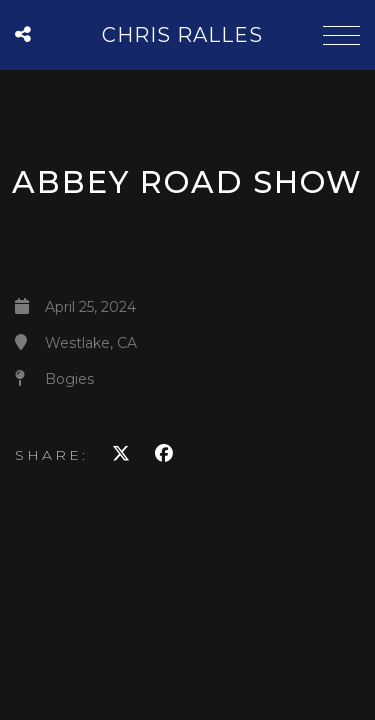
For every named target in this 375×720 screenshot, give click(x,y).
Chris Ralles (182, 35)
